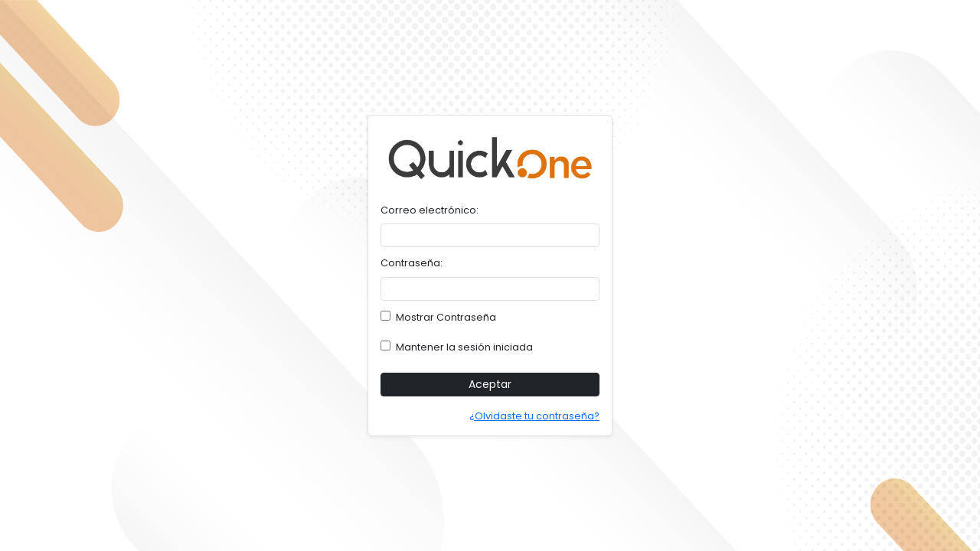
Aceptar (490, 384)
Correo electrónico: (430, 210)
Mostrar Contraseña (438, 317)
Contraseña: (412, 263)
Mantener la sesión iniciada (457, 347)
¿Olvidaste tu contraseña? (534, 416)
